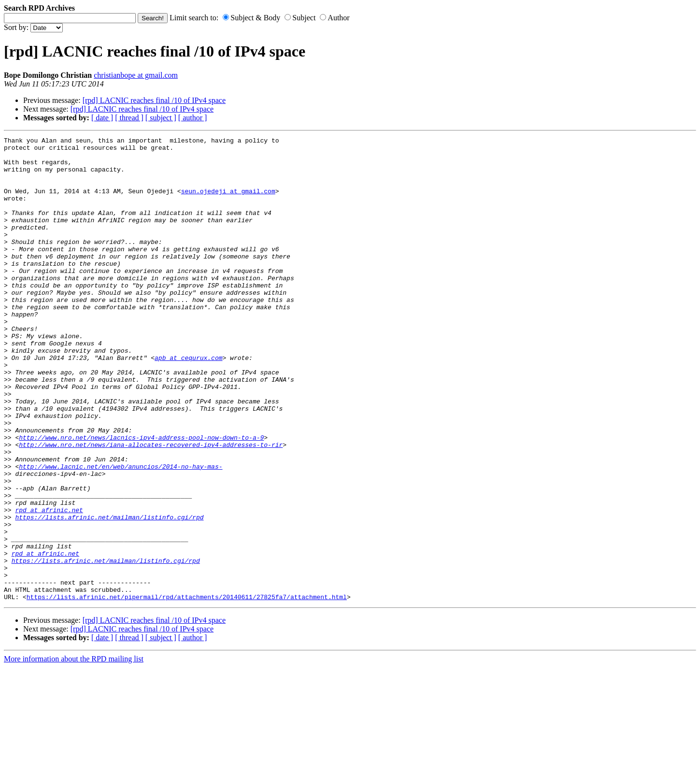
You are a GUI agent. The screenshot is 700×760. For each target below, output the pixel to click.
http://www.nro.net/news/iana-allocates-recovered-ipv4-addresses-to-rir (151, 507)
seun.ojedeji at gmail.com (228, 202)
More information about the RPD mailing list (74, 752)
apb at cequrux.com (188, 402)
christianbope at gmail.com (136, 75)
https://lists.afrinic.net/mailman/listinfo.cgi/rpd (109, 594)
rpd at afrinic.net (49, 585)
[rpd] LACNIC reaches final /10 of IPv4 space (154, 100)
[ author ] (193, 118)
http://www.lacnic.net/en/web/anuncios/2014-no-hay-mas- (121, 533)
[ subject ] (161, 118)
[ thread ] (129, 118)
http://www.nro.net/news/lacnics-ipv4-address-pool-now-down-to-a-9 (141, 498)
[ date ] (102, 118)
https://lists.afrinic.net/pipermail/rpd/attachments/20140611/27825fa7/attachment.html (187, 689)
